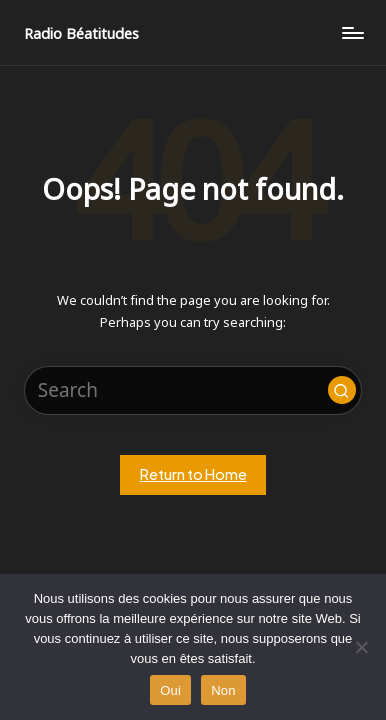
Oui (170, 690)
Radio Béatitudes (81, 33)
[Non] (361, 647)
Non (223, 690)
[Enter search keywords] (193, 390)
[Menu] (352, 32)
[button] (342, 390)
